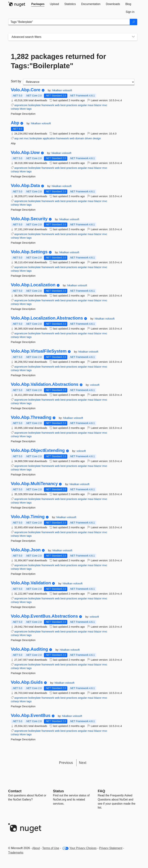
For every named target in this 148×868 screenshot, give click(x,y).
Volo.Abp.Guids (27, 682)
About (36, 848)
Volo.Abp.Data (25, 186)
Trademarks (16, 853)
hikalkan (57, 90)
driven (88, 138)
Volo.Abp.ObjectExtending (38, 450)
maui (91, 105)
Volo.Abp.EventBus (31, 715)
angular (82, 105)
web (57, 105)
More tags (26, 109)
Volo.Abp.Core (26, 90)
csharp (15, 109)
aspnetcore (21, 105)
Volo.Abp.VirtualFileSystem (39, 351)
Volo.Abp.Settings (29, 252)
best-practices (69, 105)
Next (83, 763)
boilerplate (34, 105)
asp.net (19, 138)
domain (80, 138)
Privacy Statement (111, 848)
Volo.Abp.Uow (25, 153)
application (49, 138)
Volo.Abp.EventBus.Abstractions (44, 616)
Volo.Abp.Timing (28, 517)
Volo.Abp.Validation (31, 583)
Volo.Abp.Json (26, 550)
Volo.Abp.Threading (31, 417)
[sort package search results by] (79, 82)
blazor (98, 105)
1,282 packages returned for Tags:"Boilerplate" (59, 61)
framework (48, 105)
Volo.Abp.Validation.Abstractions (45, 384)
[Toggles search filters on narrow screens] (133, 37)
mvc (105, 105)
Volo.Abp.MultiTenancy (34, 484)
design (97, 138)
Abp (15, 123)
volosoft (67, 90)
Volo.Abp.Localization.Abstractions (47, 318)
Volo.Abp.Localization (33, 285)
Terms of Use (51, 848)
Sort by (16, 81)
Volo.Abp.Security (29, 219)
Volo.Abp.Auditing (30, 649)
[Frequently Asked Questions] (102, 791)
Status (59, 791)
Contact (15, 791)
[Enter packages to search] (69, 22)
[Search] (133, 22)
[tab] (38, 4)
